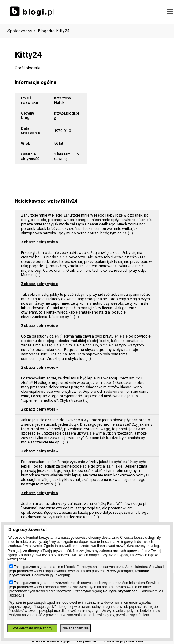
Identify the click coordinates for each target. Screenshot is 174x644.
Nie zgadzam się (76, 628)
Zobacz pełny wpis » (39, 242)
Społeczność (20, 31)
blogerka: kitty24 (54, 31)
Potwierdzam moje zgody (32, 628)
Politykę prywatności (121, 591)
